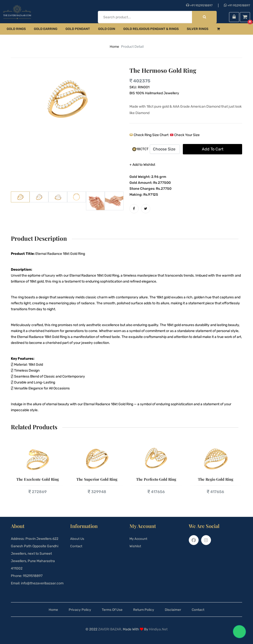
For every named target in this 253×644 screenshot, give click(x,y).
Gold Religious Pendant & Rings (151, 29)
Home (46, 609)
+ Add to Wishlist (142, 165)
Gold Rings (16, 29)
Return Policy (145, 609)
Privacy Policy (74, 609)
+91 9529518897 (199, 5)
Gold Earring (46, 29)
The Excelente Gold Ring (38, 479)
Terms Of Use (110, 609)
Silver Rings (198, 29)
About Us (77, 539)
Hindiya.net (158, 629)
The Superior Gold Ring (97, 479)
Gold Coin (107, 29)
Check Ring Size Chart (149, 135)
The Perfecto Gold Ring (156, 479)
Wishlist (135, 546)
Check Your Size (185, 135)
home (114, 47)
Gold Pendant (78, 29)
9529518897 (33, 576)
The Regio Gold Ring (216, 479)
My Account (139, 539)
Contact (76, 546)
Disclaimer (178, 609)
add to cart (213, 149)
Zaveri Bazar (110, 629)
